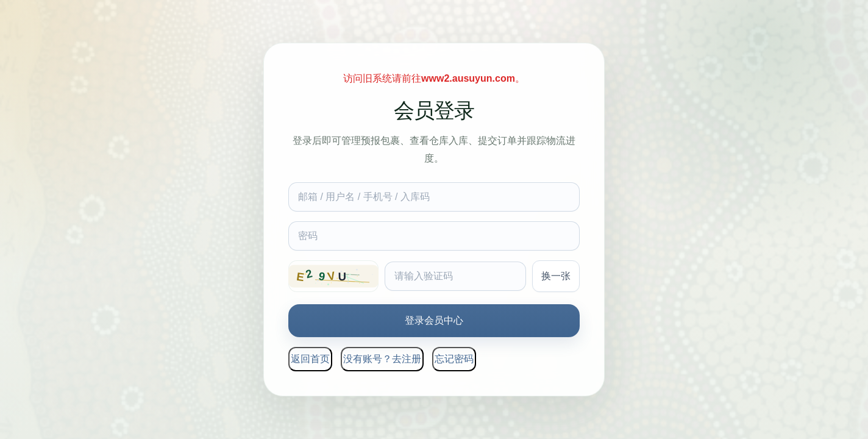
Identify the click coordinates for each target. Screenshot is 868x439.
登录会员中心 (434, 320)
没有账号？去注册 (382, 359)
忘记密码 (454, 359)
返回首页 (310, 359)
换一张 (556, 276)
